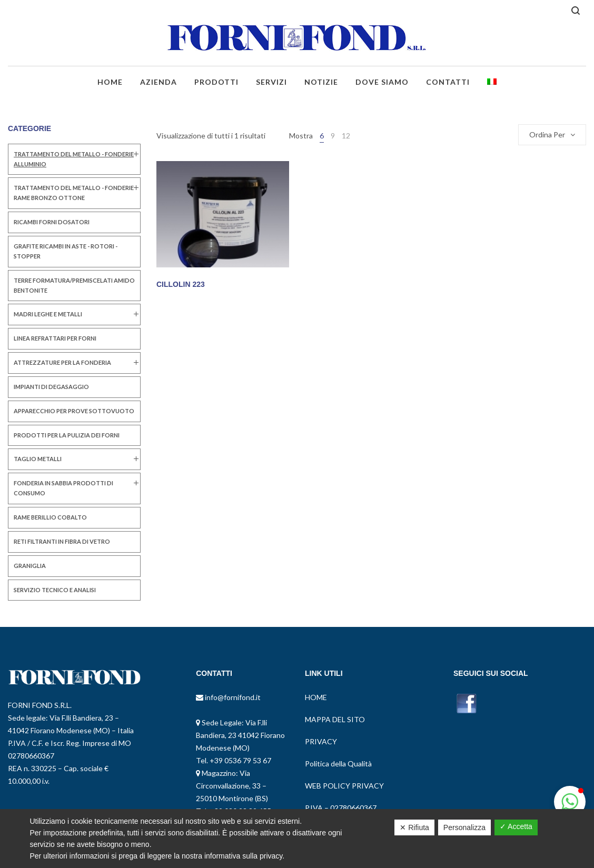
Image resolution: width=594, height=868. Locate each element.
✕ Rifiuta (414, 827)
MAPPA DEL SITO (335, 719)
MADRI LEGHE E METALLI (48, 314)
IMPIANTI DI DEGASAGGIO (51, 387)
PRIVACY (321, 741)
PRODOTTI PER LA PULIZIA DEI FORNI (67, 435)
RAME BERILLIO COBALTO (50, 517)
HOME (316, 697)
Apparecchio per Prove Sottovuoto (74, 411)
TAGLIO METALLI (38, 459)
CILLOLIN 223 (181, 284)
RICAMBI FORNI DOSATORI (52, 222)
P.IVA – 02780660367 (341, 808)
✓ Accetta (516, 826)
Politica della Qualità (338, 764)
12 (346, 136)
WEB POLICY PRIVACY (344, 786)
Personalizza (464, 827)
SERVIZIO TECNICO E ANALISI (55, 590)
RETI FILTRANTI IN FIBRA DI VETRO (62, 541)
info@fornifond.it (232, 697)
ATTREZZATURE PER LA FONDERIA (62, 362)
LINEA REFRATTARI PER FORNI (55, 338)
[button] (570, 802)
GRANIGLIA (30, 566)
